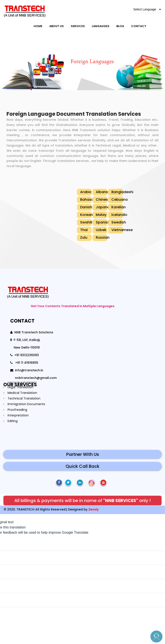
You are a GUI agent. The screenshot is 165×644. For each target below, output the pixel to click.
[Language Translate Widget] (146, 9)
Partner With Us (83, 454)
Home (38, 26)
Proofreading (17, 410)
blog (120, 26)
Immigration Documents (26, 404)
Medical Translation (22, 393)
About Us (57, 26)
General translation (22, 382)
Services (78, 26)
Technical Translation (24, 398)
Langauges (101, 26)
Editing (13, 421)
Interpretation (18, 415)
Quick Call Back (82, 466)
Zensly (93, 509)
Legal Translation (20, 387)
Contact (139, 26)
